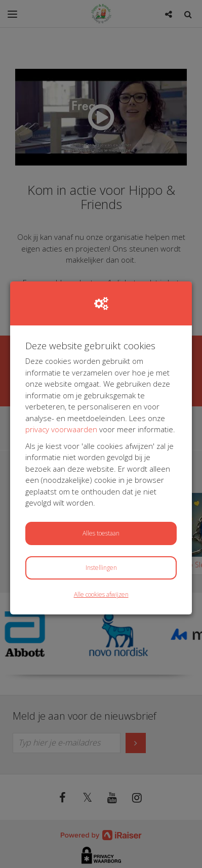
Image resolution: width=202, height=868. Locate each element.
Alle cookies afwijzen (101, 594)
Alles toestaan (101, 533)
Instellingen (101, 568)
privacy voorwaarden (61, 429)
